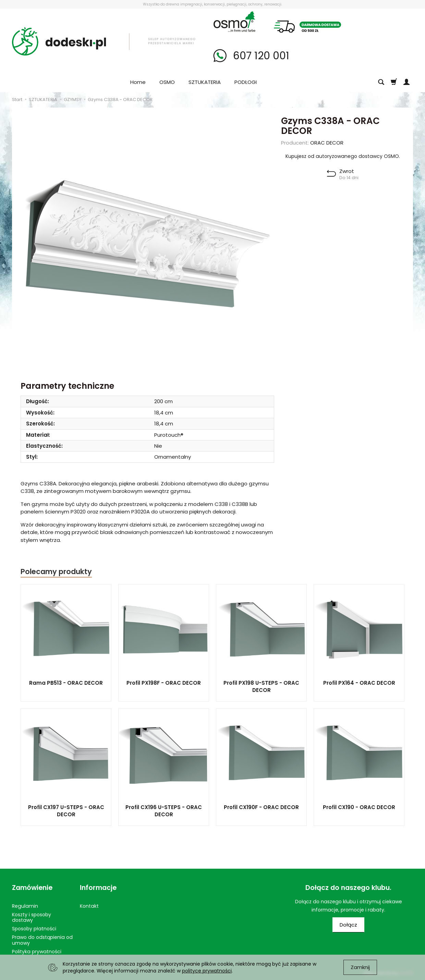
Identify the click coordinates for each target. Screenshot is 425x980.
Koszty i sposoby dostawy (32, 917)
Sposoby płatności (34, 929)
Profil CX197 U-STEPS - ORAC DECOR (66, 811)
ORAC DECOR (327, 143)
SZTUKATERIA (205, 82)
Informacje (98, 888)
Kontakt (89, 906)
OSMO (167, 82)
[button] (343, 174)
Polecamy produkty (56, 572)
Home (138, 82)
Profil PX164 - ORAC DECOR (359, 683)
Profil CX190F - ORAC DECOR (261, 807)
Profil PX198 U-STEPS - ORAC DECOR (261, 686)
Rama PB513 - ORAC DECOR (66, 683)
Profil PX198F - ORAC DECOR (164, 683)
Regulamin (25, 906)
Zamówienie (32, 888)
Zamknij (360, 967)
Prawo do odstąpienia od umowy (42, 940)
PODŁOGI (246, 82)
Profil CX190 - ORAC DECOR (359, 807)
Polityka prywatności (37, 952)
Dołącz (348, 925)
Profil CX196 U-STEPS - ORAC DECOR (164, 811)
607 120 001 (260, 56)
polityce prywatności (207, 971)
